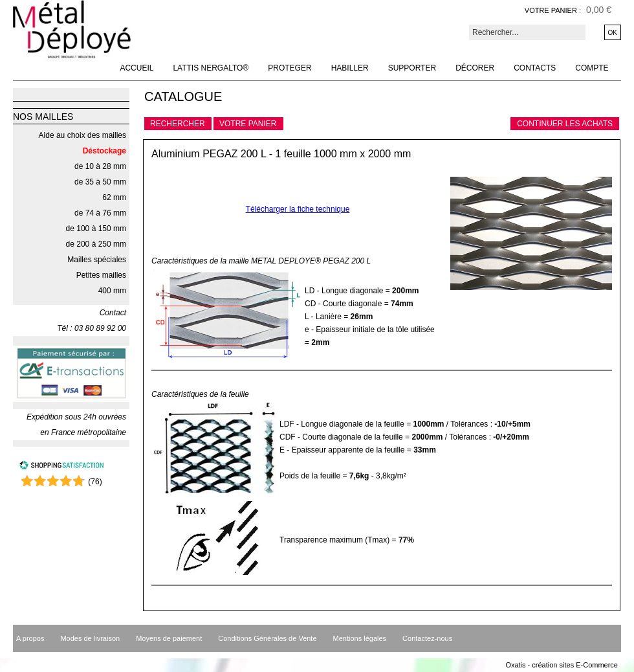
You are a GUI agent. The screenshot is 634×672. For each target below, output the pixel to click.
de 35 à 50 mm (100, 182)
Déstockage (104, 151)
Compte (592, 68)
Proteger (290, 68)
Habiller (350, 68)
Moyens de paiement (169, 638)
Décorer (475, 68)
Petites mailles (101, 275)
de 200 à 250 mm (96, 244)
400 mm (112, 291)
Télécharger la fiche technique (298, 209)
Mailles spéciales (97, 260)
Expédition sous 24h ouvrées (76, 417)
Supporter (412, 68)
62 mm (114, 197)
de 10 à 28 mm (100, 166)
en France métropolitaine (83, 432)
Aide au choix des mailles (82, 135)
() (95, 482)
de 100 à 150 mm (96, 229)
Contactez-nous (427, 638)
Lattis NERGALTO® (211, 68)
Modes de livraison (90, 638)
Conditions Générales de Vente (267, 638)
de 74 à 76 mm (100, 213)
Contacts (535, 68)
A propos (30, 638)
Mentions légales (360, 638)
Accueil (137, 68)
